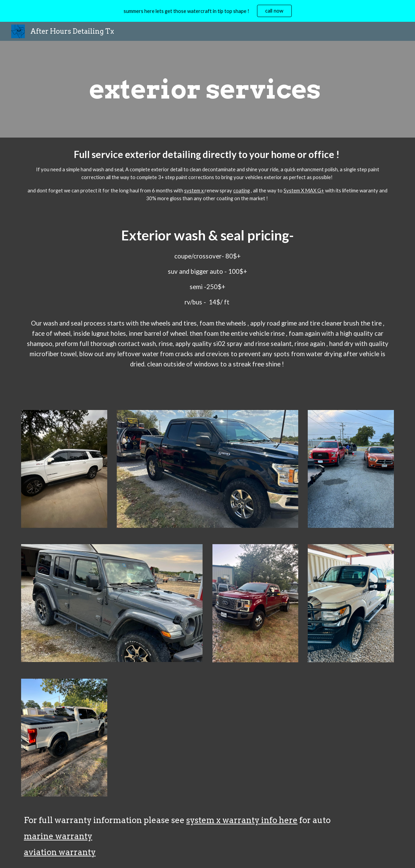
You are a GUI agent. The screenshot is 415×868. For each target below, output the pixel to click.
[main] (207, 89)
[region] (207, 11)
